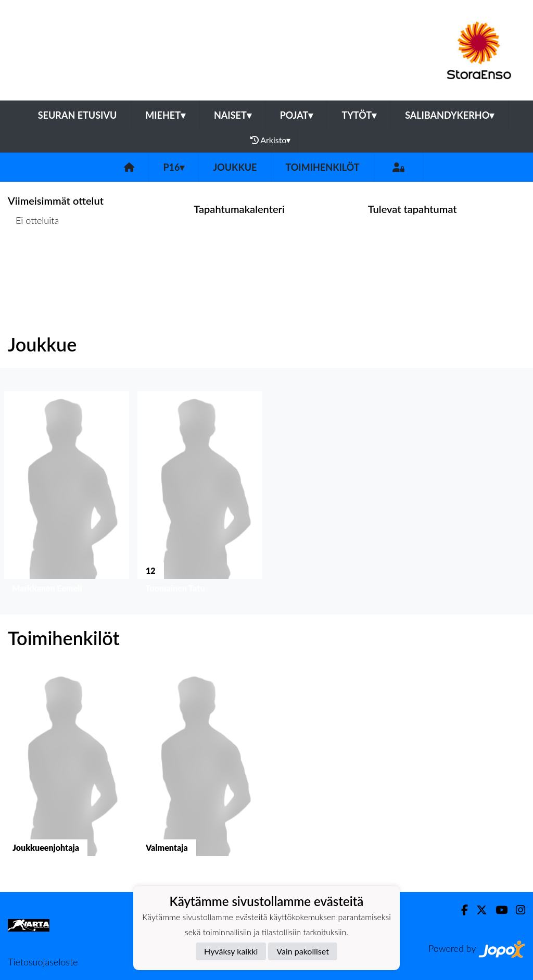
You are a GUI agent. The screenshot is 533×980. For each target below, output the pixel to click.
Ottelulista (34, 261)
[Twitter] (478, 910)
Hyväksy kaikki (231, 951)
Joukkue (235, 167)
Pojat (297, 115)
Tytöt (359, 115)
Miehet (165, 115)
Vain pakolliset (303, 951)
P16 (174, 167)
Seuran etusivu (78, 115)
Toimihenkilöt (322, 167)
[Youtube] (497, 910)
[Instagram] (516, 910)
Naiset (233, 115)
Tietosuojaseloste (43, 962)
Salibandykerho (449, 115)
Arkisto (271, 140)
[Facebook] (460, 910)
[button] (67, 494)
